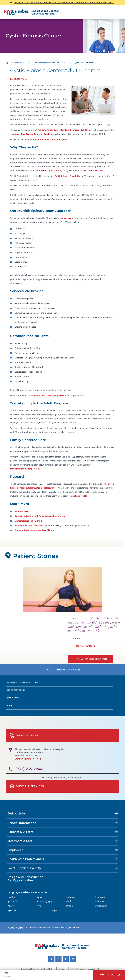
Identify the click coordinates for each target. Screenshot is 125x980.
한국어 (11, 906)
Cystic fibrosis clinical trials (28, 521)
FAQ (9, 705)
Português (101, 906)
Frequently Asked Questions (29, 526)
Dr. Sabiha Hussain (93, 171)
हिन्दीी (68, 901)
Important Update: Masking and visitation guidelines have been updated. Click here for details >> (64, 2)
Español (56, 910)
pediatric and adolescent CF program (49, 140)
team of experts (68, 218)
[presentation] (97, 633)
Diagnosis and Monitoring (24, 682)
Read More (84, 646)
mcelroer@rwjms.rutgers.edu (25, 469)
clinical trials (80, 496)
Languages (63, 969)
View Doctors (24, 735)
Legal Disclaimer (77, 969)
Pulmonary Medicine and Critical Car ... (50, 63)
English (12, 897)
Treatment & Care (18, 63)
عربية (40, 897)
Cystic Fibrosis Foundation (68, 176)
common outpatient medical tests (49, 395)
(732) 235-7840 (19, 79)
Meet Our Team (16, 690)
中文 (39, 906)
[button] (109, 975)
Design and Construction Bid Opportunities (25, 879)
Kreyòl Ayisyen (45, 901)
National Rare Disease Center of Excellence (33, 134)
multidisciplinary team (50, 171)
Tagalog (71, 897)
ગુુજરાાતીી (12, 901)
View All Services (27, 786)
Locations (13, 698)
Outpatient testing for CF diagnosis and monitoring (40, 516)
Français (100, 897)
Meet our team (22, 511)
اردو (97, 910)
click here (74, 928)
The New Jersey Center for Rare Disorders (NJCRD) (63, 130)
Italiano (99, 901)
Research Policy (94, 969)
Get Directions (27, 759)
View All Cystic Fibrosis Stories (91, 659)
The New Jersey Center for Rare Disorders (36, 530)
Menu (7, 975)
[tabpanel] (62, 589)
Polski (69, 906)
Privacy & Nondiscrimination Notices (38, 969)
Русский (12, 910)
